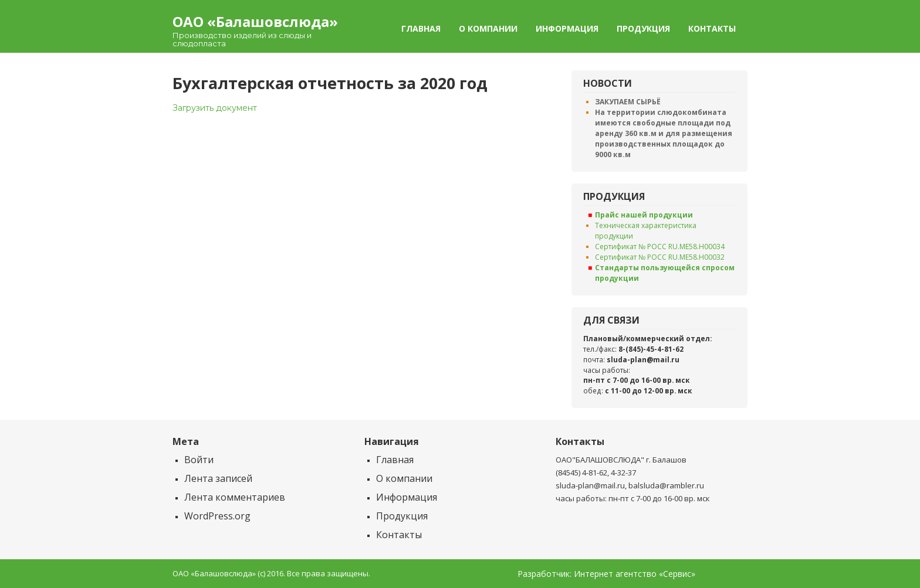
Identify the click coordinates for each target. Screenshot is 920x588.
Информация (567, 28)
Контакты (712, 28)
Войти (199, 460)
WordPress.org (217, 516)
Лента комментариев (235, 497)
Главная (421, 28)
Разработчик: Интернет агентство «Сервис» (606, 574)
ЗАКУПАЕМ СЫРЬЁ (628, 102)
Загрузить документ (215, 108)
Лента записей (218, 478)
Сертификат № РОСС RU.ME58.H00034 (660, 247)
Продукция (643, 28)
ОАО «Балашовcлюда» (255, 21)
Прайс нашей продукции (644, 215)
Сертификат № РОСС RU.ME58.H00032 (660, 257)
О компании (488, 28)
